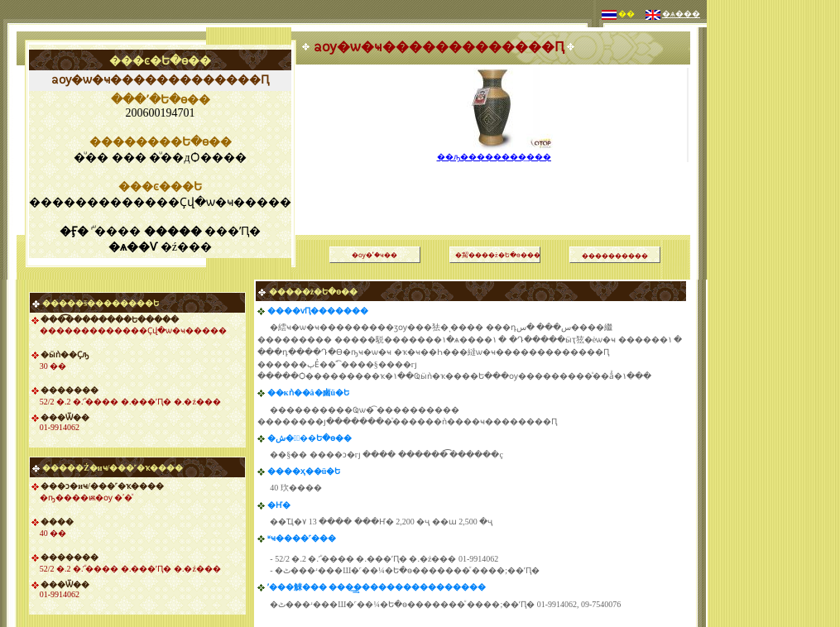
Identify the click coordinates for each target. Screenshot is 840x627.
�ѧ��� (681, 14)
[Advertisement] (774, 248)
